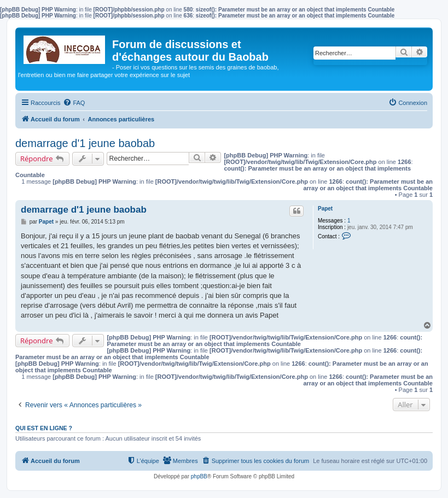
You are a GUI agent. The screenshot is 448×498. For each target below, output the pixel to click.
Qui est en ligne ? (44, 428)
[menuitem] (74, 103)
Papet (325, 209)
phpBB (199, 476)
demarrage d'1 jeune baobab (85, 143)
